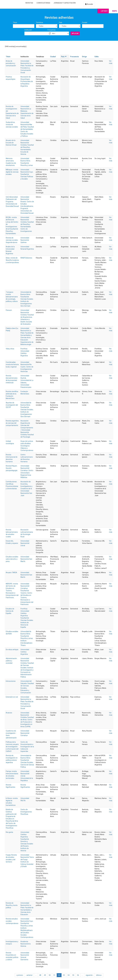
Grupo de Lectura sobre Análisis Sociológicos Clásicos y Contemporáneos (27, 446)
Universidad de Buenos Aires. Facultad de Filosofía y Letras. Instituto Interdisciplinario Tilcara (27, 638)
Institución (28, 30)
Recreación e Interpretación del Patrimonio (27, 602)
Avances (9, 713)
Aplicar (75, 33)
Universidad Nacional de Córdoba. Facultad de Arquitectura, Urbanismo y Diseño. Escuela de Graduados (27, 317)
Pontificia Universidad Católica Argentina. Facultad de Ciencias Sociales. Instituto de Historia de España (27, 618)
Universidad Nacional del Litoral (25, 543)
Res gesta (9, 832)
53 (64, 975)
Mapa (115, 11)
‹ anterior (29, 975)
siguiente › (89, 975)
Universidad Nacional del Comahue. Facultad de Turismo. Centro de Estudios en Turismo (26, 591)
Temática (39, 22)
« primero (20, 975)
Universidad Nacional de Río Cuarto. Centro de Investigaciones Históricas (27, 367)
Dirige (84, 57)
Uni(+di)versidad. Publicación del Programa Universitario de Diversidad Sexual (12, 202)
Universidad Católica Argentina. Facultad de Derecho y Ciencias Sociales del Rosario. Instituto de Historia (27, 841)
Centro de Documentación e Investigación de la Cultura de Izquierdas (27, 747)
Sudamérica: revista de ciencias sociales (12, 125)
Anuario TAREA (11, 573)
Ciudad (85, 22)
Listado (104, 11)
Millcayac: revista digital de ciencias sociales (12, 172)
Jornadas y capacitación (65, 3)
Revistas (29, 3)
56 (78, 975)
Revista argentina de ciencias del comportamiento (12, 423)
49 (45, 975)
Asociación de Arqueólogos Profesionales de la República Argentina (27, 81)
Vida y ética (10, 349)
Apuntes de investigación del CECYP (12, 405)
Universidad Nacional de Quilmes (25, 240)
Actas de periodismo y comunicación (11, 63)
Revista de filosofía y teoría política (12, 905)
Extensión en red (12, 697)
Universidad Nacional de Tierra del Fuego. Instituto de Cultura (27, 860)
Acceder (89, 4)
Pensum (9, 310)
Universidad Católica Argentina (25, 652)
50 (50, 975)
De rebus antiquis (12, 650)
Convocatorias (43, 3)
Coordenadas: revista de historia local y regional (12, 364)
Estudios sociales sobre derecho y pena (12, 559)
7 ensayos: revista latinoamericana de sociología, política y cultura (12, 297)
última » (99, 975)
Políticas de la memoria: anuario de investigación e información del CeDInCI (12, 747)
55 (73, 975)
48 (40, 975)
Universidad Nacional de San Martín (26, 559)
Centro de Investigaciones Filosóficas (26, 812)
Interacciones (11, 681)
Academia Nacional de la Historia (26, 944)
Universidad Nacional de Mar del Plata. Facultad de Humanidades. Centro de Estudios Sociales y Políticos (27, 129)
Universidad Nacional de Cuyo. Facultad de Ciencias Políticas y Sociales (27, 174)
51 (54, 975)
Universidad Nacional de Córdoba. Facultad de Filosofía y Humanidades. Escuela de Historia (27, 147)
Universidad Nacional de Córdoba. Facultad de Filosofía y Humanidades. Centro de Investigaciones (27, 224)
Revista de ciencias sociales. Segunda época (12, 240)
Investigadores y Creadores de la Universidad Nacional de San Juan (26, 491)
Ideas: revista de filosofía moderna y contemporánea (12, 260)
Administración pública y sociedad (11, 661)
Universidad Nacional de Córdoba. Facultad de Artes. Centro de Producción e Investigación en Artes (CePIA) (27, 720)
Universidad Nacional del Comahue (25, 733)
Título (15, 22)
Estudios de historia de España (10, 611)
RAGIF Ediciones (26, 258)
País (61, 22)
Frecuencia (51, 30)
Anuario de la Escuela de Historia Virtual (11, 143)
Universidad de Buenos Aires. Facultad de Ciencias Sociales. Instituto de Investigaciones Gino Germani (27, 299)
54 (69, 975)
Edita (97, 57)
